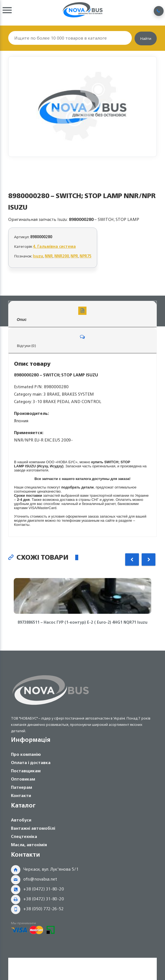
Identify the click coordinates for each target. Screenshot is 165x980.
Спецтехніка (24, 836)
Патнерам (22, 787)
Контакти (21, 796)
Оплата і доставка (31, 763)
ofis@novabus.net (40, 879)
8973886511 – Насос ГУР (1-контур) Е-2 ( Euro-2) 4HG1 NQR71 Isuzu (82, 622)
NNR (49, 256)
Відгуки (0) (82, 341)
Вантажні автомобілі (33, 828)
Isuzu (38, 256)
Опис (82, 314)
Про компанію (26, 754)
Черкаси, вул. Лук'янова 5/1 (51, 869)
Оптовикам (23, 779)
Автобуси (21, 820)
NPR (74, 256)
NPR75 (86, 256)
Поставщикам (26, 771)
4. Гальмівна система (54, 246)
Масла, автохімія (29, 845)
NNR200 (62, 256)
